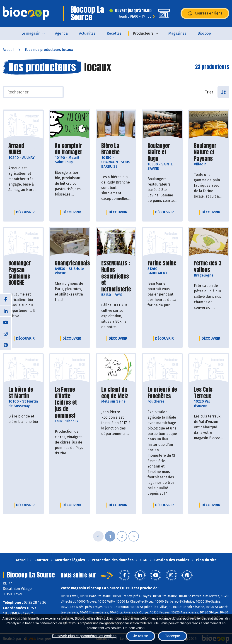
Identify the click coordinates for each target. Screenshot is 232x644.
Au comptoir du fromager (70, 149)
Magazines (177, 33)
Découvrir (27, 212)
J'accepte (173, 636)
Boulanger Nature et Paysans (209, 152)
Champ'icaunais (72, 263)
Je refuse (141, 636)
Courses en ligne (205, 13)
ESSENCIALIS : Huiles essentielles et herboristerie (116, 276)
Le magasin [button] (31, 33)
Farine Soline (162, 263)
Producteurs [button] (143, 33)
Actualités (87, 33)
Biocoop (204, 33)
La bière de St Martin (23, 393)
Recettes (114, 33)
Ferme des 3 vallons (209, 267)
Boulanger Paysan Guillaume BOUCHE (23, 273)
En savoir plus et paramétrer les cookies (84, 636)
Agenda (61, 33)
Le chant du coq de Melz (116, 393)
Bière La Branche (116, 149)
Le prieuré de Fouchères (162, 393)
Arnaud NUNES (23, 149)
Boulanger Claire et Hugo (162, 152)
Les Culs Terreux (209, 393)
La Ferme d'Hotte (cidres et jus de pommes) (70, 403)
